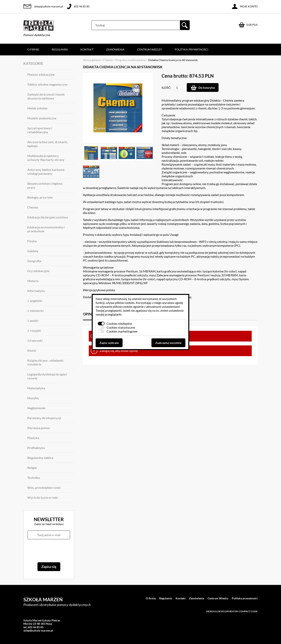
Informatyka (36, 291)
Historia (33, 281)
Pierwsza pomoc (39, 428)
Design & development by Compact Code (232, 611)
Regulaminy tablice (40, 458)
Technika (34, 478)
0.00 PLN (252, 25)
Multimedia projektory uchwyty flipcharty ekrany (46, 158)
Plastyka (33, 438)
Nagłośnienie (36, 408)
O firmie (33, 49)
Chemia (33, 207)
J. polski (33, 321)
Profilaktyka (36, 448)
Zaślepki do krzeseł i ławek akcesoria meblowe (46, 96)
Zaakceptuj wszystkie (168, 343)
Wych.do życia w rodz (43, 497)
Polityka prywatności (191, 49)
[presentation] (49, 551)
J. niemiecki (35, 311)
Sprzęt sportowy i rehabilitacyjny (40, 130)
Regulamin (60, 49)
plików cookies (125, 303)
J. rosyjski (34, 330)
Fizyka (32, 241)
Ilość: (166, 87)
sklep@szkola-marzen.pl (49, 6)
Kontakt (87, 49)
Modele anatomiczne (42, 118)
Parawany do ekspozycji (44, 418)
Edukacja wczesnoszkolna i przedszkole (46, 229)
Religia (32, 468)
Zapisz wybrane (109, 343)
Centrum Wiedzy (150, 49)
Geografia (34, 261)
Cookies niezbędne (119, 323)
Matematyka (36, 388)
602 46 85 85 (82, 6)
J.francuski (35, 340)
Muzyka (33, 398)
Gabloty (33, 251)
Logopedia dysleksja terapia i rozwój (47, 376)
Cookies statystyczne (121, 327)
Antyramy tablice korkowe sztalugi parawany (46, 172)
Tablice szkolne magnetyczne (48, 84)
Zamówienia (115, 49)
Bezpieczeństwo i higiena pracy (45, 185)
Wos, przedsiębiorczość (44, 487)
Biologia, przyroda (40, 197)
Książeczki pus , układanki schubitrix (45, 362)
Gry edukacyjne (38, 271)
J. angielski (35, 301)
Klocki (32, 350)
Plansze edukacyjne (41, 74)
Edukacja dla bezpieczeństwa (48, 217)
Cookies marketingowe (122, 331)
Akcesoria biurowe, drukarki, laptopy (48, 144)
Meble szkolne (37, 108)
